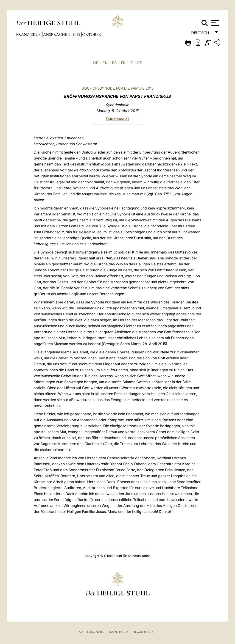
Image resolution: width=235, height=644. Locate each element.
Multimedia (117, 119)
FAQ (80, 632)
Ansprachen (57, 34)
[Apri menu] (214, 23)
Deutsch (201, 34)
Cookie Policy (119, 632)
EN (105, 63)
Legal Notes (96, 632)
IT (131, 63)
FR (123, 63)
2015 (77, 34)
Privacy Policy (143, 632)
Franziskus (29, 34)
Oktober (92, 34)
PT (140, 63)
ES (114, 63)
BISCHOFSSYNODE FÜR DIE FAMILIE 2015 (117, 88)
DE (96, 63)
